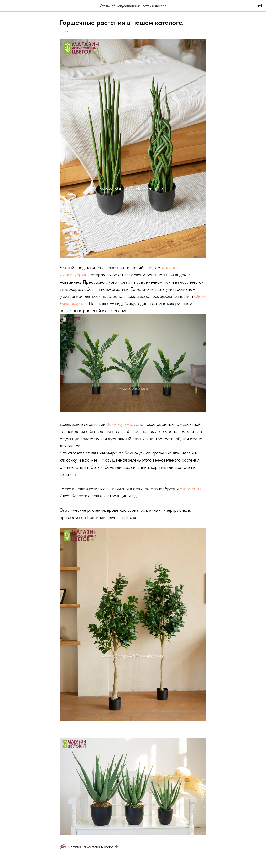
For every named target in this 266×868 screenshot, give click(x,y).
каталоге (170, 268)
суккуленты (190, 489)
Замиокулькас (120, 424)
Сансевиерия (73, 275)
